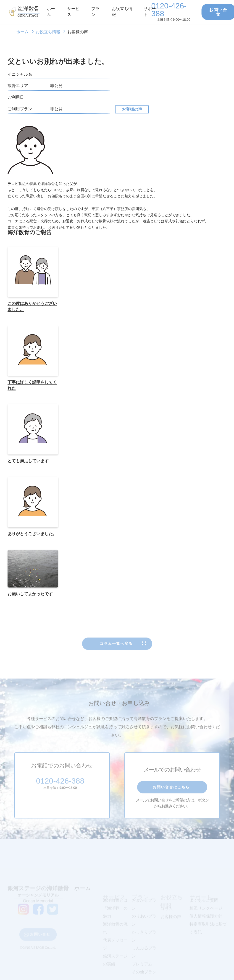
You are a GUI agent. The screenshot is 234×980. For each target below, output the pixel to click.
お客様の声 (132, 109)
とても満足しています (28, 462)
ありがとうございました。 (32, 535)
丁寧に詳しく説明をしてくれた (32, 386)
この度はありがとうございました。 (32, 307)
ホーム (22, 32)
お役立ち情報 (48, 32)
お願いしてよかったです (30, 595)
